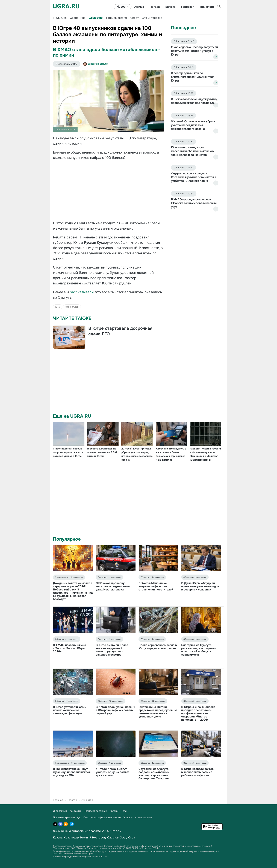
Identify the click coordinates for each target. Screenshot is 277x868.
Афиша (139, 7)
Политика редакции (95, 811)
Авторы (114, 811)
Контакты (75, 811)
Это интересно (152, 18)
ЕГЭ (58, 307)
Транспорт (207, 7)
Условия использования (138, 817)
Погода (155, 7)
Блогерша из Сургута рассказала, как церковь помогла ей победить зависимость (199, 650)
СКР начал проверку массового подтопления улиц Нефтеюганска (113, 586)
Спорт (135, 18)
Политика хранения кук (67, 817)
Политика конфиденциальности (102, 817)
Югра (131, 837)
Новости (123, 7)
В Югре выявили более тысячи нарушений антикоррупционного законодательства (112, 650)
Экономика (78, 18)
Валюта (170, 7)
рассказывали (82, 292)
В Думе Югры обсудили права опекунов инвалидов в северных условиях (200, 586)
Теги (124, 811)
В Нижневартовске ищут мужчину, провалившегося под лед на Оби (72, 772)
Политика (60, 18)
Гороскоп (188, 7)
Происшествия (117, 18)
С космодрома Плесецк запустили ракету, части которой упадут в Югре (68, 452)
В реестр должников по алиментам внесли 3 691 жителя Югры (102, 452)
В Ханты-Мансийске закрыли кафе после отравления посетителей (156, 586)
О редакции (60, 811)
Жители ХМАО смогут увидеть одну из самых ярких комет (112, 772)
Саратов (113, 837)
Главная (58, 800)
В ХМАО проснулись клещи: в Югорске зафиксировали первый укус (115, 710)
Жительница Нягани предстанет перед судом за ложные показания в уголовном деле (158, 712)
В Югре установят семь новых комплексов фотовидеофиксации (70, 710)
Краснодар (71, 837)
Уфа (123, 837)
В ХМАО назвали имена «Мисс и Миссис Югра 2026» (70, 648)
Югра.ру (115, 831)
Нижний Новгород (93, 837)
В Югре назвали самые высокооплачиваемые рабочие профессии (197, 772)
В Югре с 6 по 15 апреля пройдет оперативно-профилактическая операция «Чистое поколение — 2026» (198, 713)
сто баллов (72, 307)
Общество (96, 18)
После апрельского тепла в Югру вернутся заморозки (158, 647)
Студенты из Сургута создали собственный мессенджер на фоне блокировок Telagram (154, 774)
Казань (58, 837)
